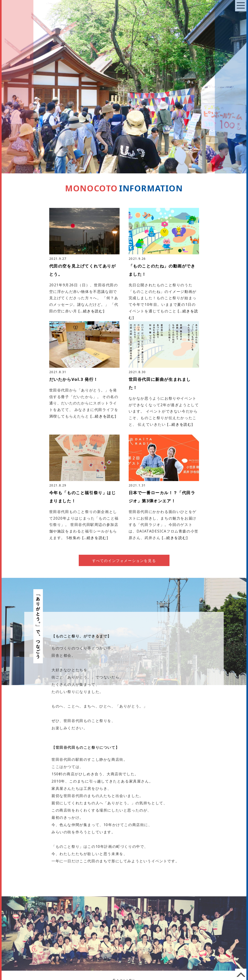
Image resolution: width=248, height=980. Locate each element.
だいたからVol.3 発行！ (74, 379)
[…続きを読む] (91, 311)
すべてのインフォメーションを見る (124, 561)
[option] (124, 87)
